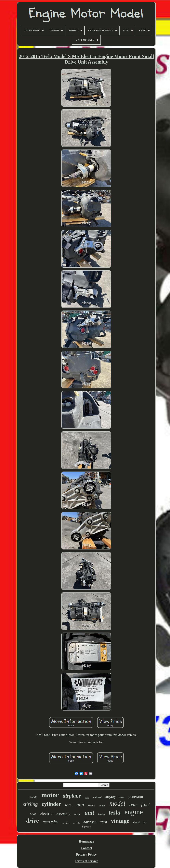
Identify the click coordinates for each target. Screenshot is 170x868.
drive (33, 821)
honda (33, 797)
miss (87, 798)
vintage (120, 821)
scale (77, 814)
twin (122, 797)
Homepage (86, 841)
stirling (30, 804)
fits (145, 823)
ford (104, 822)
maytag (110, 797)
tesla (115, 812)
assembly (63, 814)
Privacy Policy (86, 854)
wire (68, 805)
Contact (86, 848)
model (117, 803)
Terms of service (86, 861)
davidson (90, 822)
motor (50, 795)
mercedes (51, 822)
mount (102, 806)
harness (86, 827)
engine (134, 812)
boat (33, 814)
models (77, 823)
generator (136, 797)
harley (101, 814)
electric (46, 813)
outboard (97, 797)
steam (92, 805)
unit (89, 813)
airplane (72, 796)
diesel (136, 823)
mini (80, 804)
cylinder (51, 804)
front (146, 805)
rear (133, 804)
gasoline (66, 823)
